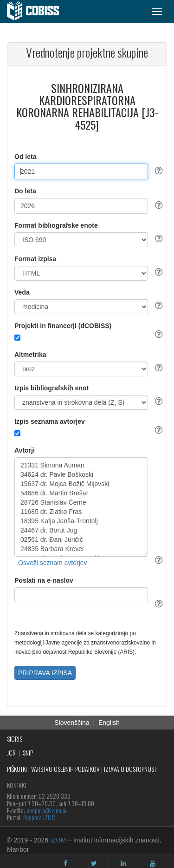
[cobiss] (38, 12)
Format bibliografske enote (56, 225)
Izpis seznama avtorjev (50, 421)
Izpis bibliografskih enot (52, 388)
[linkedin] (123, 863)
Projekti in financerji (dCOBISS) (63, 326)
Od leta (25, 157)
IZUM (58, 840)
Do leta (25, 191)
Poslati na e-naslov (44, 580)
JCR (11, 753)
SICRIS (15, 739)
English (109, 723)
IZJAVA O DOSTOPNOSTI (131, 769)
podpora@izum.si (46, 810)
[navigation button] (157, 12)
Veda (22, 292)
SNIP (28, 753)
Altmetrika (30, 355)
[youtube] (153, 863)
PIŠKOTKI (17, 769)
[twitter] (94, 863)
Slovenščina (72, 723)
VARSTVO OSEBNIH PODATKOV (65, 769)
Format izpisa (35, 259)
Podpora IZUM (39, 817)
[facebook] (65, 863)
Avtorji (25, 450)
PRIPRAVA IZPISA (45, 673)
